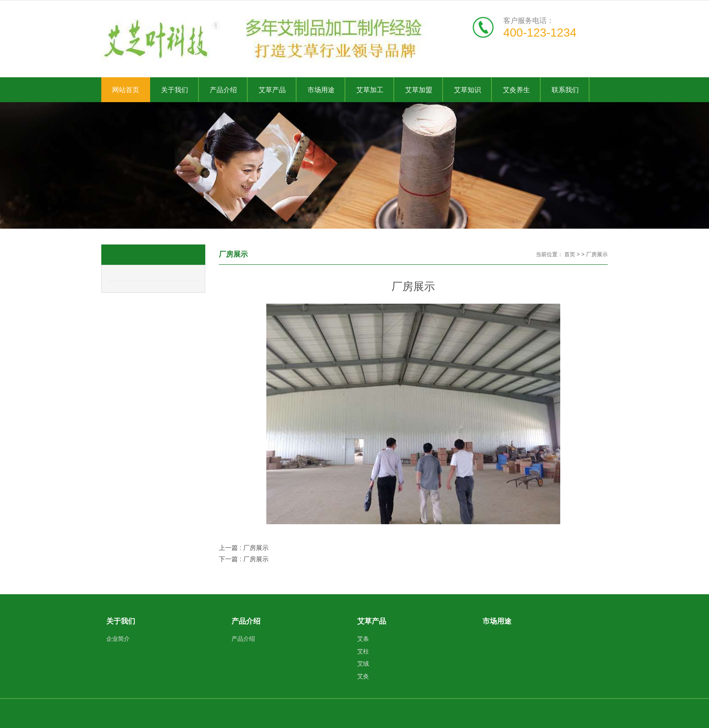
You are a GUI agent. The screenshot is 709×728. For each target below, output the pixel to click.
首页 (570, 254)
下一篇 (244, 559)
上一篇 (244, 548)
